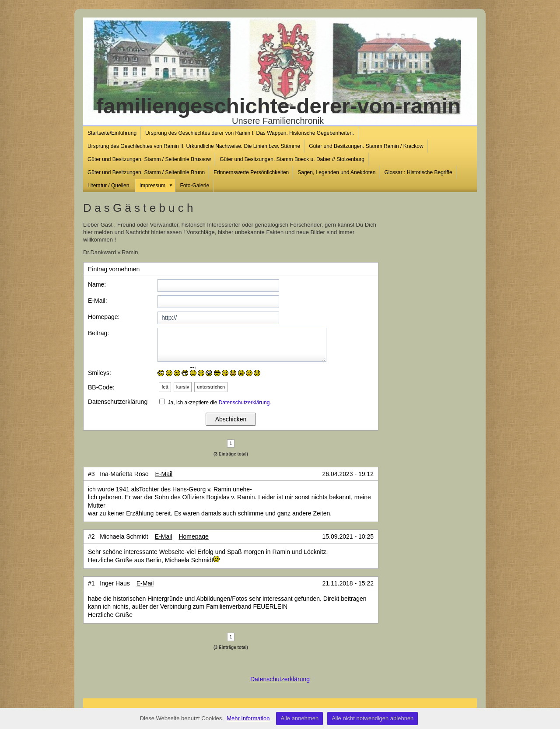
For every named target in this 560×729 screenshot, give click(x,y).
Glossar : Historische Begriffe (418, 172)
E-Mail (164, 474)
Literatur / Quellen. (109, 186)
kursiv (183, 387)
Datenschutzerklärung (280, 679)
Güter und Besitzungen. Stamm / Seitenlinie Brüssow (149, 159)
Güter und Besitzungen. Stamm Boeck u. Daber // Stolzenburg (292, 159)
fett (165, 387)
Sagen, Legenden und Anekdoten (336, 172)
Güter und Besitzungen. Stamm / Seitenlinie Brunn (146, 172)
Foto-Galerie (194, 186)
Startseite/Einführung (112, 133)
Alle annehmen (299, 718)
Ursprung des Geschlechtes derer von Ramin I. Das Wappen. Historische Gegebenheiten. (250, 133)
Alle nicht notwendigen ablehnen (373, 718)
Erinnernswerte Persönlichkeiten (251, 172)
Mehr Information (248, 718)
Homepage (194, 536)
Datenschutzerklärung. (245, 403)
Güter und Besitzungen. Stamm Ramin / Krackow (366, 146)
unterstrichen (211, 387)
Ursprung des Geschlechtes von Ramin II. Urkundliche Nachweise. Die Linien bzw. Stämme (194, 146)
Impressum (158, 186)
